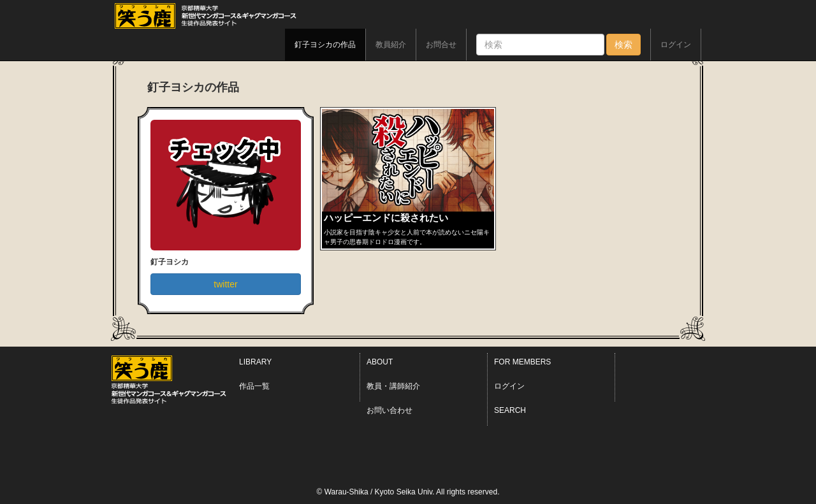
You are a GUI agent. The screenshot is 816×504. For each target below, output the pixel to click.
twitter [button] (225, 284)
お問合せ (441, 45)
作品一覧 (254, 386)
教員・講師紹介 (393, 386)
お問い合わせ (390, 410)
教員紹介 (391, 45)
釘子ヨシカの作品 (325, 45)
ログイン (676, 45)
